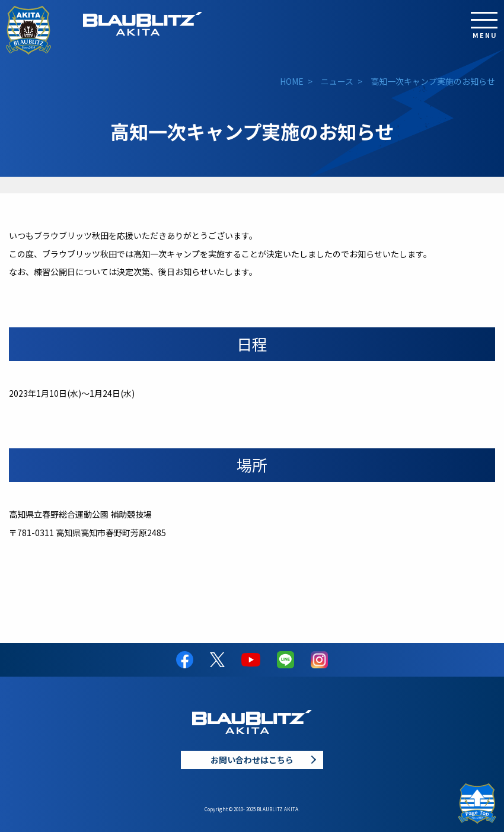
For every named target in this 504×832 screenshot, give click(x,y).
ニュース (337, 81)
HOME (292, 81)
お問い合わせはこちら (252, 760)
